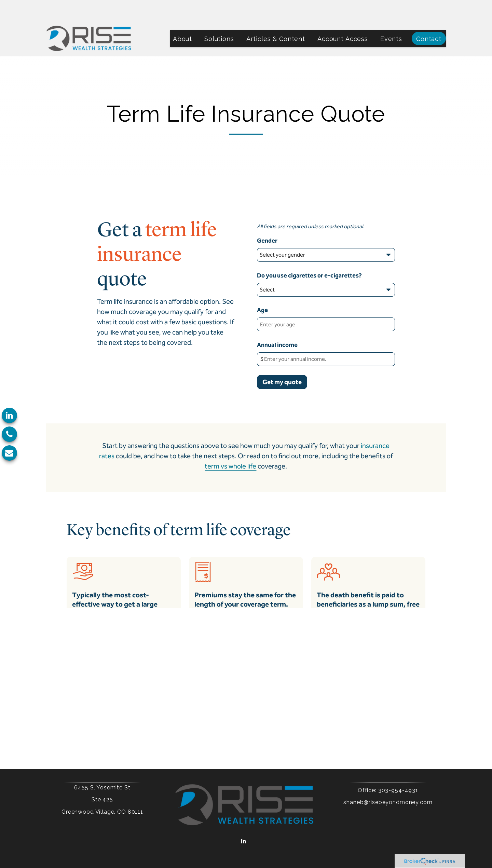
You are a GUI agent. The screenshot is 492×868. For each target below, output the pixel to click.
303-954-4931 (387, 770)
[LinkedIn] (9, 415)
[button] (182, 18)
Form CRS (272, 829)
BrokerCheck (314, 840)
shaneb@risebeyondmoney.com (377, 782)
